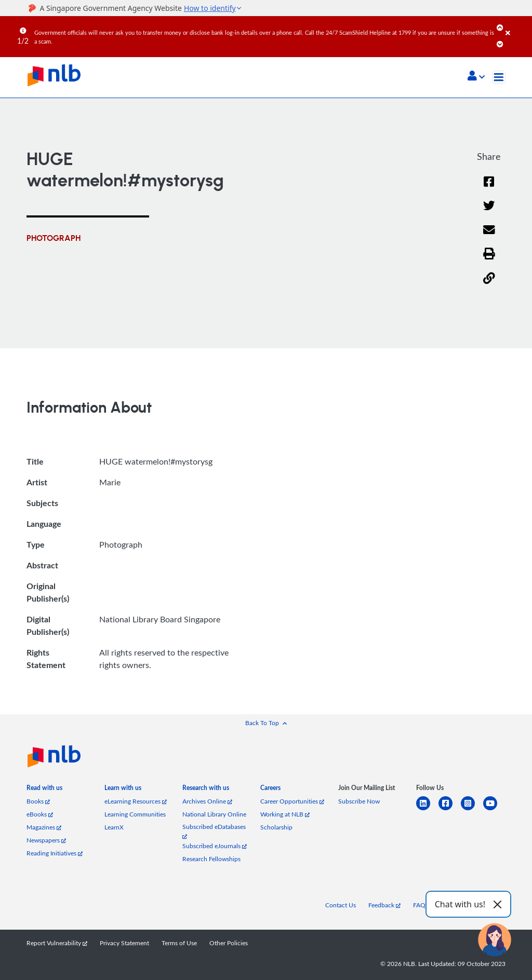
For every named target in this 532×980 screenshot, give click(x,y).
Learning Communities (135, 814)
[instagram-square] (472, 809)
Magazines (44, 827)
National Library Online (214, 814)
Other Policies (229, 943)
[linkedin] (427, 809)
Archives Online (207, 801)
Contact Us (341, 905)
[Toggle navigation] (499, 77)
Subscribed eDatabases (214, 831)
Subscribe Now (359, 801)
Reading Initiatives (55, 853)
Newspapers (46, 840)
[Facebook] (489, 188)
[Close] (517, 25)
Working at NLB (285, 814)
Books (38, 801)
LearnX (114, 827)
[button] (476, 77)
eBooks (40, 814)
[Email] (489, 236)
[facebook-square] (450, 809)
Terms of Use (179, 943)
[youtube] (494, 809)
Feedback (384, 905)
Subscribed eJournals (215, 846)
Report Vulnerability (57, 943)
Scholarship (276, 827)
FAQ (419, 905)
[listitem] (44, 790)
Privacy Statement (124, 943)
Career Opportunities (292, 801)
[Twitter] (489, 212)
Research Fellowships (211, 859)
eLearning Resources (136, 801)
